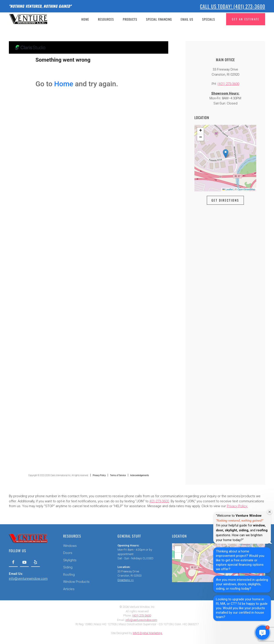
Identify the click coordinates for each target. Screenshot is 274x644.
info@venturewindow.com (28, 579)
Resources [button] (106, 19)
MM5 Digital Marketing (148, 633)
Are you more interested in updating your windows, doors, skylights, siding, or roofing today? (242, 584)
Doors (67, 553)
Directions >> (125, 580)
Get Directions (225, 200)
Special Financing (159, 19)
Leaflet (228, 189)
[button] (226, 154)
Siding (67, 567)
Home (85, 19)
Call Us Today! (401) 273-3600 (233, 6)
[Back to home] (29, 19)
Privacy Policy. (237, 506)
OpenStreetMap (246, 189)
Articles (68, 589)
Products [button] (130, 19)
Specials (209, 19)
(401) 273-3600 (228, 84)
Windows (69, 546)
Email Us (187, 19)
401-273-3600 (159, 501)
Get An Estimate (246, 19)
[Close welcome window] (270, 512)
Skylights (69, 560)
